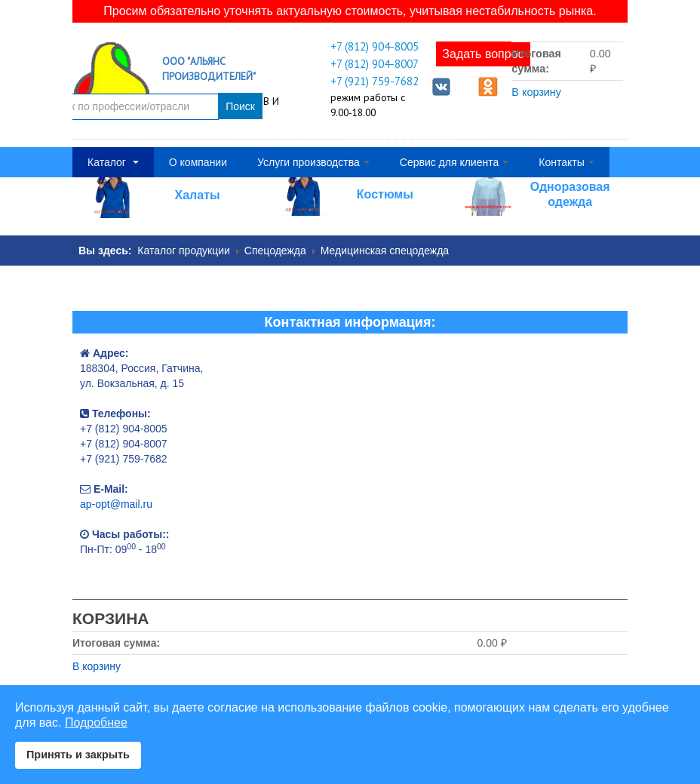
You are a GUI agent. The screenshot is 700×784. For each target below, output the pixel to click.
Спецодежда (275, 250)
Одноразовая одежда (570, 194)
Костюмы (385, 194)
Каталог (113, 162)
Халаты (198, 194)
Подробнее (96, 723)
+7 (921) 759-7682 (375, 81)
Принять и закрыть (78, 755)
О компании (198, 162)
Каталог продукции (184, 250)
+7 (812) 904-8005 (375, 46)
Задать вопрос (483, 54)
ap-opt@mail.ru (116, 503)
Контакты (566, 162)
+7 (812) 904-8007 (375, 63)
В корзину (536, 92)
